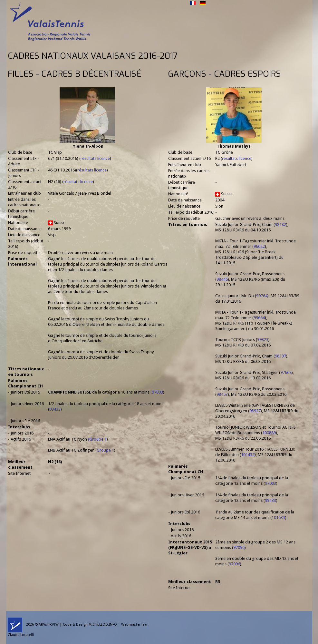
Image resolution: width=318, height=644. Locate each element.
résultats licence (95, 158)
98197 (280, 356)
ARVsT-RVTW (49, 624)
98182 (280, 224)
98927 (255, 411)
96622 (259, 246)
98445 (222, 279)
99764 (262, 296)
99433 (55, 409)
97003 (157, 392)
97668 (286, 372)
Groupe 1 (98, 439)
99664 (259, 318)
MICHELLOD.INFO (103, 624)
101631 (278, 517)
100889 (269, 433)
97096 (239, 547)
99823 (263, 340)
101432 (248, 455)
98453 (222, 394)
